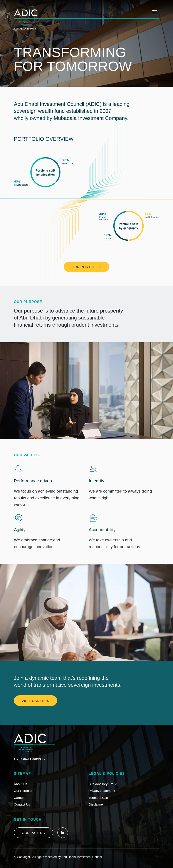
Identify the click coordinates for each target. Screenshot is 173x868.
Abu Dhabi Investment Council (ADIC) (58, 104)
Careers (20, 798)
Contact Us (22, 804)
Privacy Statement (102, 791)
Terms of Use (98, 798)
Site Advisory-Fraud (103, 784)
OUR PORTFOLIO (86, 267)
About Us (21, 784)
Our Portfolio (23, 791)
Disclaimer (96, 804)
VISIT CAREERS (36, 701)
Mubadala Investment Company (90, 118)
